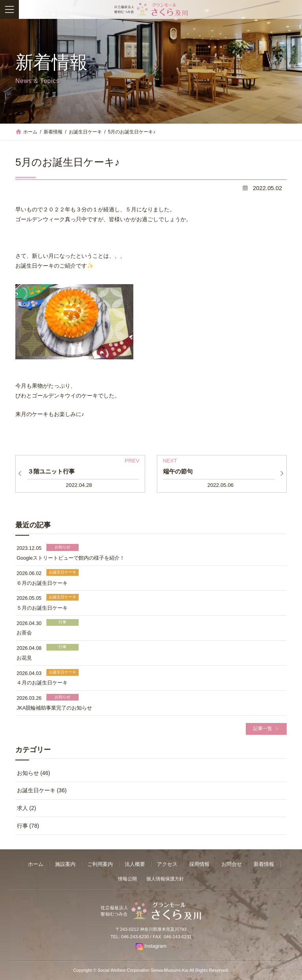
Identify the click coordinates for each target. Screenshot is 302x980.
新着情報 (264, 864)
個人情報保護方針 (165, 879)
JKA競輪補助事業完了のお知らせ (54, 708)
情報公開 (127, 879)
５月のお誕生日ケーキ (42, 608)
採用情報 (199, 864)
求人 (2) (27, 808)
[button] (266, 729)
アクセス (167, 864)
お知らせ (63, 547)
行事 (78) (28, 826)
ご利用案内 (100, 864)
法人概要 (135, 864)
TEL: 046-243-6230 (130, 937)
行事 (63, 622)
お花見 (24, 658)
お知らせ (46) (34, 773)
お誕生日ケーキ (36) (42, 791)
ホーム (36, 864)
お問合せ (232, 864)
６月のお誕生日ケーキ (42, 583)
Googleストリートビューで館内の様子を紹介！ (71, 558)
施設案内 (65, 864)
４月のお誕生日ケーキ (42, 683)
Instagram (155, 946)
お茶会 (24, 633)
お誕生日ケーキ (63, 572)
